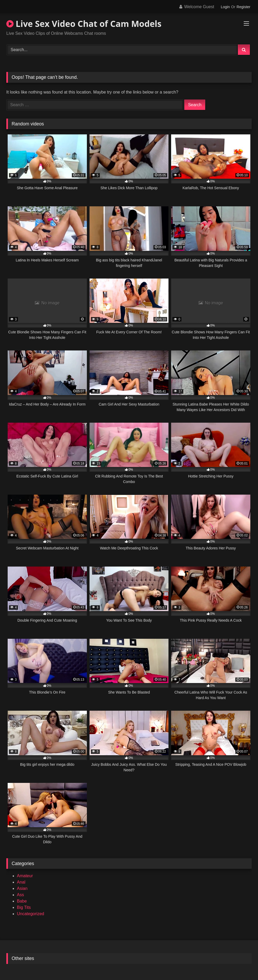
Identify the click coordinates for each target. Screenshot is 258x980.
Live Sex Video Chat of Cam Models (84, 24)
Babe (22, 901)
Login (225, 7)
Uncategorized (31, 914)
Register (243, 7)
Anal (21, 882)
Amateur (25, 876)
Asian (22, 888)
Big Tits (24, 907)
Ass (20, 895)
